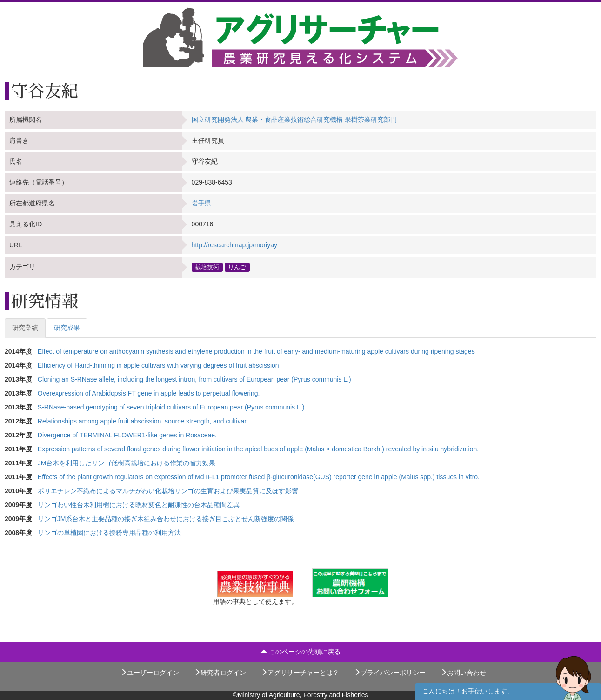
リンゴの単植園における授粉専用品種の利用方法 (109, 533)
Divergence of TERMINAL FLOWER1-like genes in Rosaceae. (127, 435)
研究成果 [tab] (67, 328)
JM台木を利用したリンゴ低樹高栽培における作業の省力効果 (127, 463)
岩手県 (201, 203)
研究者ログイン (220, 673)
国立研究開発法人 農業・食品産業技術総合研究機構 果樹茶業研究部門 (294, 119)
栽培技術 (207, 267)
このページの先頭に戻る (300, 652)
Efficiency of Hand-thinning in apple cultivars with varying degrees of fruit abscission (158, 365)
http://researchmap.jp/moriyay (234, 245)
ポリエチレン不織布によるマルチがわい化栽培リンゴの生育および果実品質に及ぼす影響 (168, 491)
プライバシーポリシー (390, 673)
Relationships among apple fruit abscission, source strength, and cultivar (142, 421)
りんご (237, 267)
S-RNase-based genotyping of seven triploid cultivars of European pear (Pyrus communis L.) (171, 407)
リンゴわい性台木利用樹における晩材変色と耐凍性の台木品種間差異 (139, 505)
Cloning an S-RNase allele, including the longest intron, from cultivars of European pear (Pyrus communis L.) (194, 379)
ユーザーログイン (150, 673)
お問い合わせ (463, 673)
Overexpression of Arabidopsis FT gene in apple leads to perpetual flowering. (149, 393)
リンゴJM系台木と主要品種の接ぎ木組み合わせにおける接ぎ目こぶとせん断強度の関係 (166, 519)
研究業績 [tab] (25, 328)
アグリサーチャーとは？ (300, 673)
